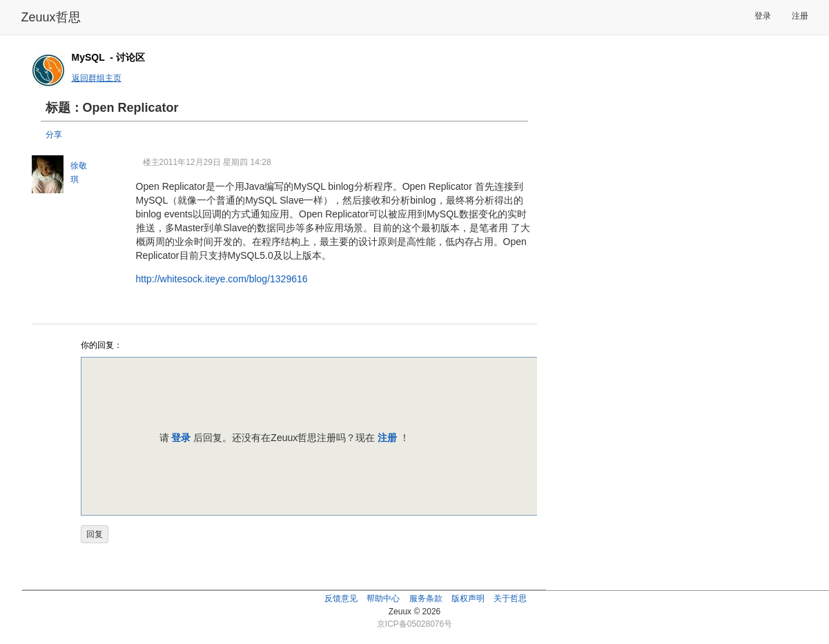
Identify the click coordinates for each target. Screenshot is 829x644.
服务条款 (426, 598)
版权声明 (468, 598)
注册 (800, 16)
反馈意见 (341, 598)
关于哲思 (510, 598)
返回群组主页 (97, 78)
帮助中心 (383, 598)
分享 (54, 135)
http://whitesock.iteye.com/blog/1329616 (222, 279)
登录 (763, 16)
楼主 (151, 162)
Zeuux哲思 (51, 17)
